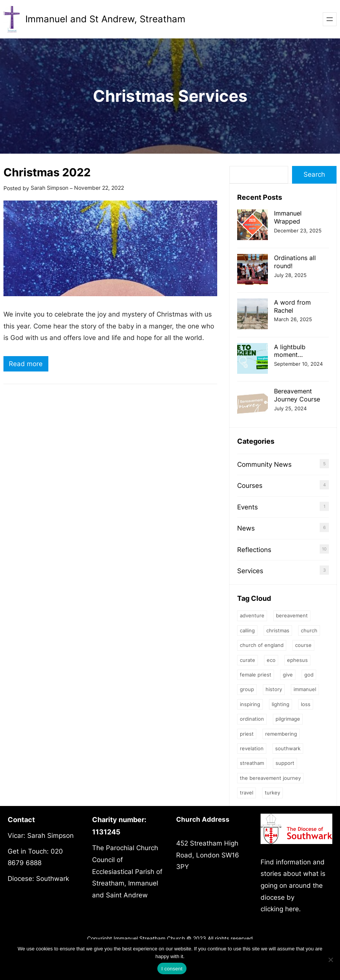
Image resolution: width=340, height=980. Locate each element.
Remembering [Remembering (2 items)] (281, 734)
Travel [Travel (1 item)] (247, 793)
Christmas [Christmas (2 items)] (278, 630)
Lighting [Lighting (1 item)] (281, 704)
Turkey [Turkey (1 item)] (272, 793)
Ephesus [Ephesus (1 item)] (297, 660)
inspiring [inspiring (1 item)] (250, 704)
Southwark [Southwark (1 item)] (288, 748)
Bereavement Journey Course (297, 395)
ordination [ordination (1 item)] (252, 719)
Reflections (254, 550)
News (246, 528)
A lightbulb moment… (290, 351)
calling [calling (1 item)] (247, 630)
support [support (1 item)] (285, 763)
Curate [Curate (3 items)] (248, 660)
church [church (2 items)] (309, 630)
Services (250, 571)
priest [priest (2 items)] (247, 734)
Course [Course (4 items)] (303, 645)
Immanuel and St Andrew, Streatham (105, 19)
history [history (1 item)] (274, 689)
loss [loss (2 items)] (306, 704)
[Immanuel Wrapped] (253, 226)
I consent (172, 969)
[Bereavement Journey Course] (253, 404)
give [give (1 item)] (288, 675)
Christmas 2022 (47, 172)
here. (293, 909)
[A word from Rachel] (253, 315)
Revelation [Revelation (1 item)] (252, 748)
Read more (28, 365)
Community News (264, 464)
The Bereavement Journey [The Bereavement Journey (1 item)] (270, 778)
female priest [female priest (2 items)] (256, 675)
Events (248, 507)
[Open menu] (330, 19)
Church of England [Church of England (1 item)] (262, 645)
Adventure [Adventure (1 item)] (252, 615)
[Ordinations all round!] (253, 270)
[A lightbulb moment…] (253, 359)
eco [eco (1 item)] (271, 660)
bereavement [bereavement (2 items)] (292, 615)
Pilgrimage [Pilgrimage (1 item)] (288, 719)
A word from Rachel (292, 306)
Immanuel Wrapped (288, 217)
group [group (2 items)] (247, 689)
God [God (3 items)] (309, 675)
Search (314, 174)
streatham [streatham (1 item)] (252, 763)
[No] (330, 960)
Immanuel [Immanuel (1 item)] (305, 689)
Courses (250, 486)
